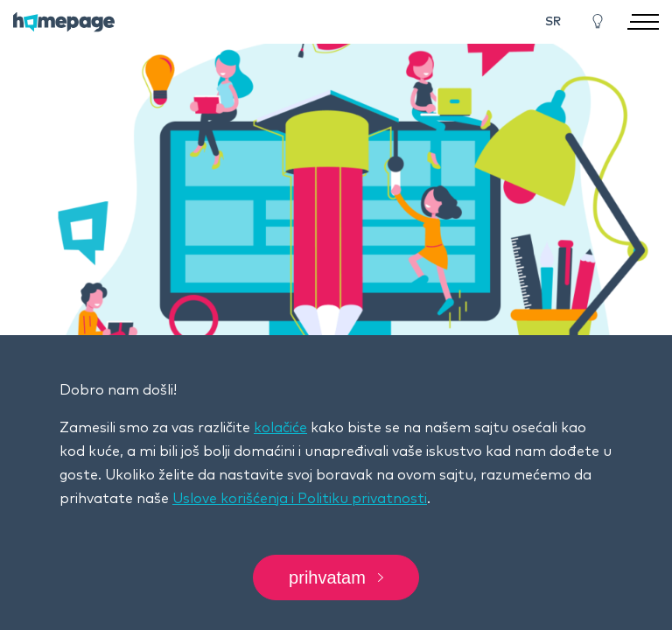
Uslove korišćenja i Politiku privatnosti (300, 499)
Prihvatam (336, 577)
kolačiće (280, 428)
